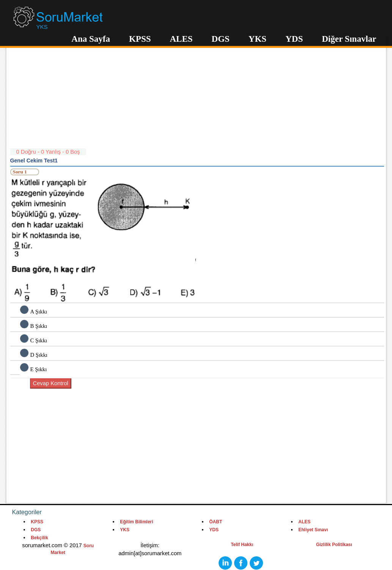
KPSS (140, 39)
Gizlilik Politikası (334, 545)
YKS (257, 39)
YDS (294, 39)
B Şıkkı (39, 326)
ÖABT (216, 522)
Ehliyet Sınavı (313, 530)
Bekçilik (39, 538)
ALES (181, 39)
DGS (221, 39)
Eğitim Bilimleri (136, 522)
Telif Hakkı (242, 545)
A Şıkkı (39, 312)
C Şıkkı (39, 340)
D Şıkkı (39, 355)
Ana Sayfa (91, 39)
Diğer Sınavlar (349, 39)
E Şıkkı (39, 369)
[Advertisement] (197, 95)
